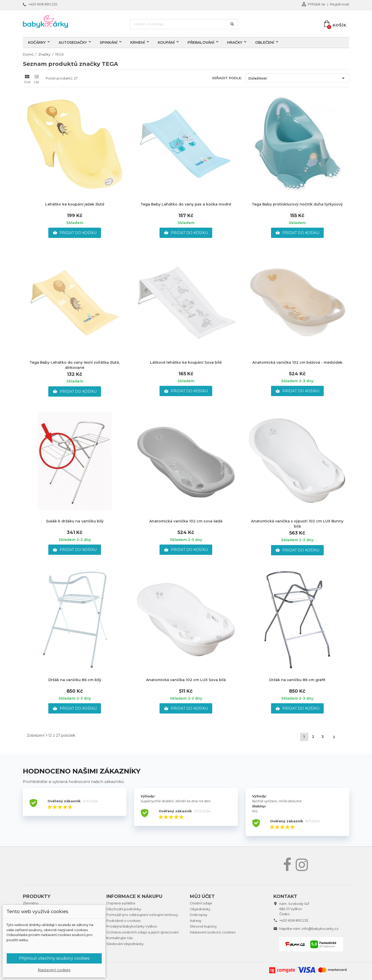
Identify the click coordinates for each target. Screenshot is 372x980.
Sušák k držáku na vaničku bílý (75, 521)
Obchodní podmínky (124, 909)
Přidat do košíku (75, 233)
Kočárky (37, 42)
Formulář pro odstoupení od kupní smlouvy (142, 915)
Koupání (166, 42)
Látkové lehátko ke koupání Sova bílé (186, 362)
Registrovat (340, 4)
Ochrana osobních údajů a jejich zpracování (142, 932)
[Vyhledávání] (184, 24)
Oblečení (265, 42)
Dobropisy (199, 915)
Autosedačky (73, 42)
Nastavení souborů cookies (213, 932)
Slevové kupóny (203, 926)
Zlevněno (31, 903)
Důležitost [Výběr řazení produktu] (297, 78)
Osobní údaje (201, 903)
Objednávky (200, 909)
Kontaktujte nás (119, 938)
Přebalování (201, 42)
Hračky (235, 42)
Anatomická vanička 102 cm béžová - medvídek (297, 362)
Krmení (138, 42)
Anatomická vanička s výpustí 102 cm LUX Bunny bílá (297, 524)
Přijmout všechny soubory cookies (54, 958)
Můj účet (202, 896)
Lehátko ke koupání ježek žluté (75, 204)
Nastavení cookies (54, 970)
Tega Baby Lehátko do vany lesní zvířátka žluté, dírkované (75, 365)
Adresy (196, 921)
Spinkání (109, 42)
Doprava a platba (121, 903)
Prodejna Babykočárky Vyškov (132, 926)
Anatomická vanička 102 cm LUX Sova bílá (186, 680)
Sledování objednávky (125, 944)
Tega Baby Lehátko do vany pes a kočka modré (186, 204)
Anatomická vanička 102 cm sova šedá (186, 521)
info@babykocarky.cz (320, 929)
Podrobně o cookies (123, 921)
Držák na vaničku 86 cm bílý (75, 680)
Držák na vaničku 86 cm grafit (297, 680)
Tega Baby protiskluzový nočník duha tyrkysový (297, 204)
